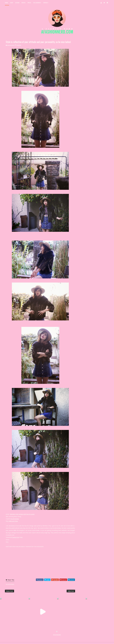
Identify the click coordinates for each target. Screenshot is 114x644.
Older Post (71, 591)
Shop (12, 3)
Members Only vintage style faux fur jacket (22, 514)
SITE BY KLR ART (57, 635)
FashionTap (15, 537)
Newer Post (9, 591)
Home (6, 3)
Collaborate (37, 3)
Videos (23, 3)
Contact (46, 3)
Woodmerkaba (15, 519)
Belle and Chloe (13, 521)
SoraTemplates (15, 637)
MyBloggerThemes (34, 637)
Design (17, 3)
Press (29, 3)
